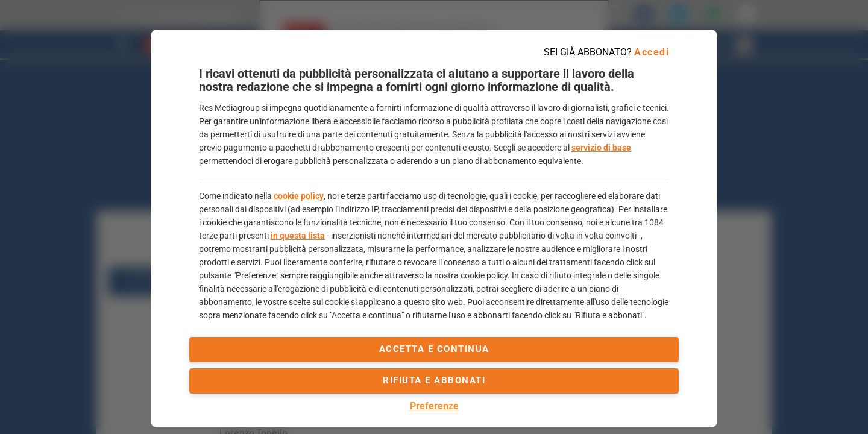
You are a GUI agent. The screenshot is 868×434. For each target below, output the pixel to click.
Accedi (652, 52)
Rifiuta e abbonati (434, 380)
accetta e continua (434, 349)
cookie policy (299, 196)
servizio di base (601, 148)
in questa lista (298, 236)
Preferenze (434, 406)
